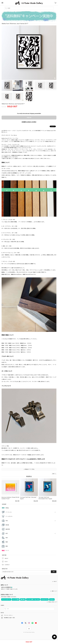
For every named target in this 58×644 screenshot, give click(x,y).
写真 (7, 521)
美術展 (7, 525)
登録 (54, 572)
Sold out (29, 118)
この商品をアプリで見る (29, 469)
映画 (7, 542)
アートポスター (9, 516)
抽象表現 (8, 529)
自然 (7, 533)
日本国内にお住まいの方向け (29, 122)
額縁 (7, 546)
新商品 (7, 508)
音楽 (7, 538)
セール (7, 550)
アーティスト (9, 512)
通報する (54, 474)
